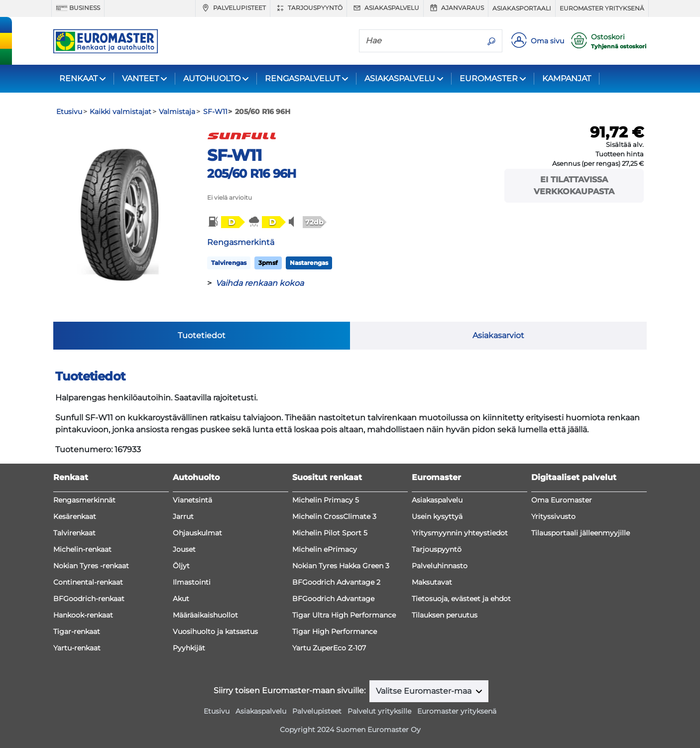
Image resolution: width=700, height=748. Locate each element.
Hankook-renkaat (83, 615)
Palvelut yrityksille (379, 711)
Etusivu (217, 711)
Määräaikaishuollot (205, 615)
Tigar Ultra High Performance (344, 615)
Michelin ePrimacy (325, 549)
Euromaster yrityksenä (602, 8)
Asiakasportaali (522, 8)
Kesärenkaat (75, 516)
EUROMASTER (489, 78)
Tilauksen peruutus (445, 615)
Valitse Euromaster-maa (425, 691)
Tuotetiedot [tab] (202, 335)
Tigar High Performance (335, 631)
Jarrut (183, 516)
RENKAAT (78, 78)
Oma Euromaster (562, 500)
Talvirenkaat (74, 533)
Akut (181, 599)
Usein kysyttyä (437, 516)
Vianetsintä (192, 500)
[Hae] (420, 40)
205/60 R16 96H (251, 174)
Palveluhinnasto (440, 566)
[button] (226, 222)
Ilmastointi (192, 582)
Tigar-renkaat (77, 631)
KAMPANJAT (567, 78)
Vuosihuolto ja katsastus (215, 631)
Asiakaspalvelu (385, 8)
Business (78, 8)
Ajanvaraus (456, 8)
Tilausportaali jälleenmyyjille (581, 533)
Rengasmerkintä (241, 242)
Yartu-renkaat (77, 648)
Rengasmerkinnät (84, 500)
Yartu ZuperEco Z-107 (329, 648)
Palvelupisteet (233, 8)
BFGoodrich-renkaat (89, 599)
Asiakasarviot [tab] (498, 335)
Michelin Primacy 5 (326, 500)
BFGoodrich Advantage (333, 599)
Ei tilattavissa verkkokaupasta (574, 186)
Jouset (184, 549)
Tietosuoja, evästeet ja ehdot (461, 599)
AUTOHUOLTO (212, 78)
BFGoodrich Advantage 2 (336, 582)
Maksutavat (432, 582)
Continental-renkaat (88, 582)
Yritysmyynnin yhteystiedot (460, 533)
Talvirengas (229, 263)
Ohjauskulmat (197, 533)
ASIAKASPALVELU (400, 78)
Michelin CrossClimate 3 (334, 516)
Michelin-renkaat (82, 549)
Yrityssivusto (553, 516)
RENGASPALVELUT (302, 78)
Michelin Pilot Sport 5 (330, 533)
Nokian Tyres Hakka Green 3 (341, 566)
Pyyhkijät (189, 648)
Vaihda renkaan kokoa (260, 283)
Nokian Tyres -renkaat (91, 566)
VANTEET (140, 78)
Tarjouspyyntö (308, 8)
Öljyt (181, 566)
